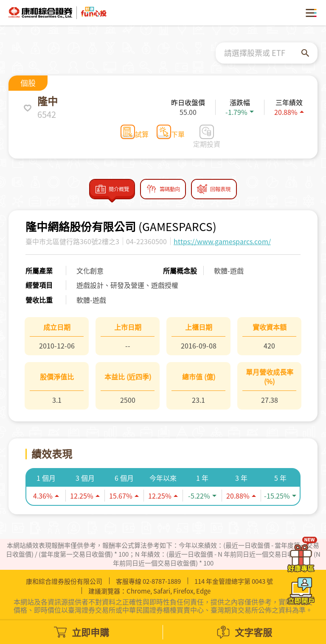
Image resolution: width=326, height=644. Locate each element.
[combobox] (263, 53)
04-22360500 (146, 245)
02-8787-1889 (162, 581)
